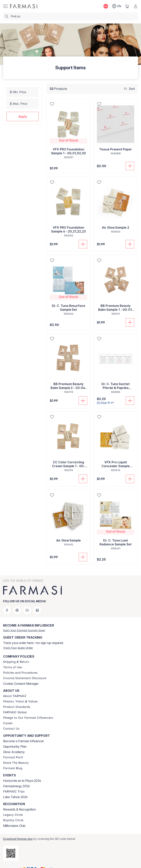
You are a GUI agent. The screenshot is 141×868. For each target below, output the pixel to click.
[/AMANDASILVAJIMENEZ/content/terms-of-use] (12, 661)
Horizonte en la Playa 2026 (22, 774)
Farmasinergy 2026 (16, 780)
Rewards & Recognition (19, 803)
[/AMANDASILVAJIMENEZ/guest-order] (18, 641)
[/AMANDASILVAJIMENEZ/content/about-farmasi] (15, 690)
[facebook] (7, 604)
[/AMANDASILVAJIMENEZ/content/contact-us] (11, 722)
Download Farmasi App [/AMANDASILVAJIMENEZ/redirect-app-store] (18, 833)
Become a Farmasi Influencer (24, 735)
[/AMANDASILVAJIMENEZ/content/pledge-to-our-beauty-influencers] (28, 712)
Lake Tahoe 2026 (15, 791)
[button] (22, 116)
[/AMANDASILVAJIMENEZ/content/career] (8, 717)
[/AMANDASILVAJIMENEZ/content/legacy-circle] (13, 809)
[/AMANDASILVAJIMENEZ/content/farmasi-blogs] (13, 762)
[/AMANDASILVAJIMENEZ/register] (24, 624)
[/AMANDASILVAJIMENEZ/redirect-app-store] (11, 847)
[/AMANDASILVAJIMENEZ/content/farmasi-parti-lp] (13, 751)
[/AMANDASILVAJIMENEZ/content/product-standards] (17, 701)
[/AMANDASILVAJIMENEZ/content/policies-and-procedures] (20, 667)
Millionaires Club (14, 819)
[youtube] (27, 604)
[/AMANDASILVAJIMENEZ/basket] (127, 6)
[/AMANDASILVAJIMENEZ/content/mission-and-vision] (20, 695)
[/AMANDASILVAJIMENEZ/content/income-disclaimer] (25, 672)
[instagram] (17, 604)
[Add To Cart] (130, 166)
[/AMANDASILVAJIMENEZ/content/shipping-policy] (16, 656)
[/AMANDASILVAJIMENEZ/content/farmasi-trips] (14, 785)
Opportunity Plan (15, 740)
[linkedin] (37, 604)
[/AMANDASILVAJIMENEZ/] (24, 6)
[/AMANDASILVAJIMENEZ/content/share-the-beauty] (16, 757)
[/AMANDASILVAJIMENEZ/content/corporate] (15, 706)
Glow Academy (14, 746)
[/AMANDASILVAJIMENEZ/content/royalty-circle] (13, 814)
